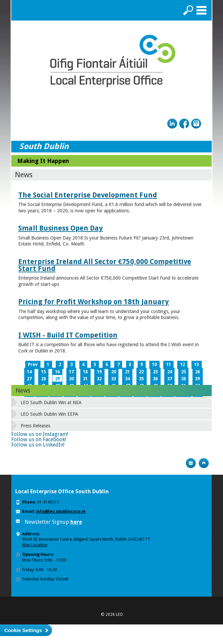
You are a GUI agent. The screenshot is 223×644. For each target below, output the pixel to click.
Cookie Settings (23, 630)
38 (184, 379)
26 (197, 372)
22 (141, 372)
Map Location (35, 545)
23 (155, 372)
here (76, 522)
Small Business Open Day (61, 228)
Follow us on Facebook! (39, 439)
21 (127, 372)
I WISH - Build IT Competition (68, 335)
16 (57, 372)
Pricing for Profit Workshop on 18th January (94, 302)
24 (170, 372)
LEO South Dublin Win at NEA (51, 402)
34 (127, 379)
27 (29, 379)
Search (188, 10)
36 (155, 379)
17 (71, 372)
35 (141, 379)
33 (113, 379)
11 (169, 365)
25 (184, 372)
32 (99, 379)
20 (113, 372)
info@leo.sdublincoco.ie (61, 511)
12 (183, 365)
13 (196, 365)
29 (57, 379)
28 (43, 379)
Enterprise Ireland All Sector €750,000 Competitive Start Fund (105, 265)
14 (29, 372)
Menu (201, 10)
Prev (33, 365)
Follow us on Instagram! (40, 434)
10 (154, 365)
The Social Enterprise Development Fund (88, 195)
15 (43, 372)
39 (197, 379)
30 (71, 379)
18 (85, 372)
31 (85, 379)
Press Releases (35, 426)
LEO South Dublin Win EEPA (49, 414)
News (23, 390)
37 (170, 379)
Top (204, 463)
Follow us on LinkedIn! (38, 445)
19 (99, 372)
